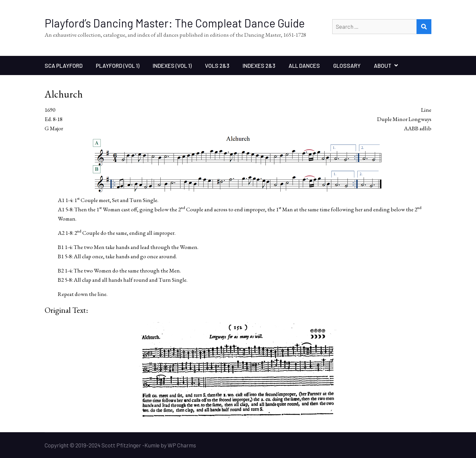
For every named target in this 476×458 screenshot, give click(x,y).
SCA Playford (64, 65)
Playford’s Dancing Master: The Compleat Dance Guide (175, 23)
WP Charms (182, 445)
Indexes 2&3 (259, 65)
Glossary (347, 65)
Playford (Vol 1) (118, 65)
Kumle (152, 445)
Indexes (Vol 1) (172, 65)
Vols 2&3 (217, 65)
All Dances (304, 65)
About (383, 65)
